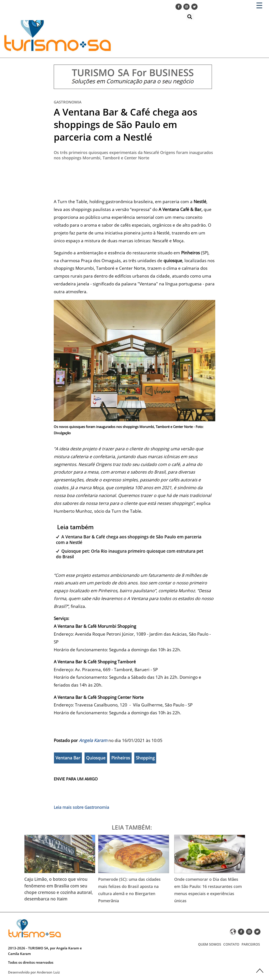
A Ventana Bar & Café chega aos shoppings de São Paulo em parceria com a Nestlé (125, 124)
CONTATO (231, 944)
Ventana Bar (68, 758)
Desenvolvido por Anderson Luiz (34, 972)
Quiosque (96, 758)
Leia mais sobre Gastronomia (81, 807)
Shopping (145, 758)
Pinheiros (121, 758)
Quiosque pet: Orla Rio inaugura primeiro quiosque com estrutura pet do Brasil (130, 554)
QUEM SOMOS (210, 944)
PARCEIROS (251, 944)
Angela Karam (93, 740)
